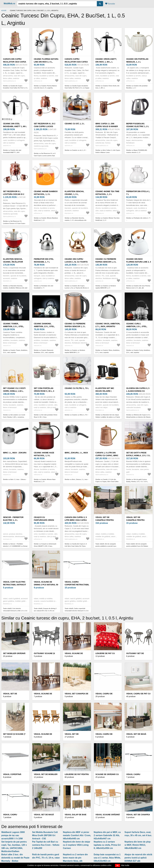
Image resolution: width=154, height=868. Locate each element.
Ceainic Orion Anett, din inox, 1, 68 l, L (106, 60)
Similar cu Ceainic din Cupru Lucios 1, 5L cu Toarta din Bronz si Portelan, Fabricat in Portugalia (77, 288)
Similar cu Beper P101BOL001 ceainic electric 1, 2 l (137, 151)
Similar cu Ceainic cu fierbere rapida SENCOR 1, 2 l (106, 287)
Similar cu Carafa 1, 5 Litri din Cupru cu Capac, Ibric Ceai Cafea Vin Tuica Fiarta (107, 482)
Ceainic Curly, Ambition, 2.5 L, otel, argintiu (137, 326)
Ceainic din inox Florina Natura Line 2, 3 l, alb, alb (139, 262)
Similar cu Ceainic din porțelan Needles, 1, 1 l (137, 87)
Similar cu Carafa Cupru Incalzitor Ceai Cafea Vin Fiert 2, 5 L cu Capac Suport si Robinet (77, 88)
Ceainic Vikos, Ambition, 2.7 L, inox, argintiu (108, 325)
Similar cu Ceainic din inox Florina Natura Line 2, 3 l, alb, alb (138, 287)
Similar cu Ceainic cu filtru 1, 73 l (76, 415)
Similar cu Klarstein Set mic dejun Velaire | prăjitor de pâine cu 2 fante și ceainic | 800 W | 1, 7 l (108, 417)
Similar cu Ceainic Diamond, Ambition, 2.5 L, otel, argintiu (44, 351)
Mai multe (125, 865)
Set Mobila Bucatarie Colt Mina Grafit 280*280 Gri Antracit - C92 (45, 835)
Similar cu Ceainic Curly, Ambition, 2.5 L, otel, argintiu (138, 351)
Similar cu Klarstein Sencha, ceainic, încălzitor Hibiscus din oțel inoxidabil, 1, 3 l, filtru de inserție (15, 288)
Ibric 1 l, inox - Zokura (15, 453)
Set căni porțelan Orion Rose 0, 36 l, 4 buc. (44, 391)
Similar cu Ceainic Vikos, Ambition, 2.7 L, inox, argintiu (108, 351)
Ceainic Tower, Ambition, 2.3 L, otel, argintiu (14, 326)
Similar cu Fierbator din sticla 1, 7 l (138, 218)
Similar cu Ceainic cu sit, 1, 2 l (75, 150)
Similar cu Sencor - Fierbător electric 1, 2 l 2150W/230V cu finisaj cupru (15, 546)
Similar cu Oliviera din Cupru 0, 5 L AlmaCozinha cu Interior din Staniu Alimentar (138, 417)
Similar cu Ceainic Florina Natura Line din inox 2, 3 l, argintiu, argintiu (45, 88)
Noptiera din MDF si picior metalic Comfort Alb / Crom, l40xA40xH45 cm (77, 835)
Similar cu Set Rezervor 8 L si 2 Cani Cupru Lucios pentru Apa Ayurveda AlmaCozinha (45, 156)
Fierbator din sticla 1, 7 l (138, 193)
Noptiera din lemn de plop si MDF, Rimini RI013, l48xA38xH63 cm (138, 845)
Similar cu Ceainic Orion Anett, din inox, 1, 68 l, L (108, 87)
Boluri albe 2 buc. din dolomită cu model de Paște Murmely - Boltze (15, 858)
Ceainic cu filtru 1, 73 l (77, 388)
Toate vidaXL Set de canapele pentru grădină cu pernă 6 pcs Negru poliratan (106, 546)
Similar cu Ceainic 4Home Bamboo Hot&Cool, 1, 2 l (46, 219)
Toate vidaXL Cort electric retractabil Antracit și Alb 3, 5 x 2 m (15, 610)
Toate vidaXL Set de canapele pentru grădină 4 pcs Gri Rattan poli (137, 546)
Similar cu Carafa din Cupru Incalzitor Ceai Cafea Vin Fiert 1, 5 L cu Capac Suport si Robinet (15, 88)
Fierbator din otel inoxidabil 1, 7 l (44, 260)
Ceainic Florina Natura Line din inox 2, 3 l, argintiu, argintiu (46, 62)
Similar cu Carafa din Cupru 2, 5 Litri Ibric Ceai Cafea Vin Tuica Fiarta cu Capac (76, 546)
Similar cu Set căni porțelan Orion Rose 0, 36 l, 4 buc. (46, 416)
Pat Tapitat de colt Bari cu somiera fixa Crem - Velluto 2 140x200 (46, 845)
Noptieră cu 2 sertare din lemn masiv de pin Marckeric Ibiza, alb (75, 858)
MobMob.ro (9, 4)
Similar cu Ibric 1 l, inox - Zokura (14, 479)
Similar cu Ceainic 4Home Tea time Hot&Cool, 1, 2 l (108, 219)
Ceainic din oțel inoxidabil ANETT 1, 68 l (15, 125)
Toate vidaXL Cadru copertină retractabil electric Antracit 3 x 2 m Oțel (76, 611)
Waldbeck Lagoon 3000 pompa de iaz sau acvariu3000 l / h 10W (13, 835)
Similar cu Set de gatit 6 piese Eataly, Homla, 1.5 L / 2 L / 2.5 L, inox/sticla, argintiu (137, 482)
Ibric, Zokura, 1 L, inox (76, 453)
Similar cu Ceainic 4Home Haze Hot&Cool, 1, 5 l (45, 481)
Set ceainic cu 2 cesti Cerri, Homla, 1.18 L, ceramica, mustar (14, 391)
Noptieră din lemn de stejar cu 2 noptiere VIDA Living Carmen (76, 845)
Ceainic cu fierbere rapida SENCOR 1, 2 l (106, 260)
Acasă (4, 10)
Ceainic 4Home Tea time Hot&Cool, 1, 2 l (107, 193)
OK (118, 865)
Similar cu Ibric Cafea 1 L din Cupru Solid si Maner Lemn (108, 151)
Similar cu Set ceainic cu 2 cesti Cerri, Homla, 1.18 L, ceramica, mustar (14, 417)
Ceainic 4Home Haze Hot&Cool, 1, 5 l (44, 454)
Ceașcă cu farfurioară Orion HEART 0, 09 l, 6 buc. (44, 520)
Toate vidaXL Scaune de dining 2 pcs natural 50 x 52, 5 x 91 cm (45, 610)
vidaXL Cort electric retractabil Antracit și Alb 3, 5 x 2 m (15, 585)
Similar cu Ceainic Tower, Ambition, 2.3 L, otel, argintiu (15, 351)
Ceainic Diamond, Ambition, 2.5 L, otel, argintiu (44, 326)
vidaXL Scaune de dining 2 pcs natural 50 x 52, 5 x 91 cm (46, 585)
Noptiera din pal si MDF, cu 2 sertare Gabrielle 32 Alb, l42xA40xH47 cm (107, 835)
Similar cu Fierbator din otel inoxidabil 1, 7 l (43, 287)
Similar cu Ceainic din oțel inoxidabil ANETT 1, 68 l (12, 151)
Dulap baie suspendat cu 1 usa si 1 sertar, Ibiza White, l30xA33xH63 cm (107, 858)
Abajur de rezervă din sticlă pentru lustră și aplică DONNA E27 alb (138, 858)
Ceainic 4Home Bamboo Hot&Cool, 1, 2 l (46, 193)
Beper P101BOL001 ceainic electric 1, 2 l (138, 125)
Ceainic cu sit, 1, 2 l (74, 124)
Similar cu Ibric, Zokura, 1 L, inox (76, 479)
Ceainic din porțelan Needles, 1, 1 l (137, 60)
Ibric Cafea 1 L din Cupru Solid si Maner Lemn (107, 126)
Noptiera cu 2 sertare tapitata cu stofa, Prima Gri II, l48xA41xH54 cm (107, 845)
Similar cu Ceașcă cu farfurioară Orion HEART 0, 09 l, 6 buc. (45, 545)
